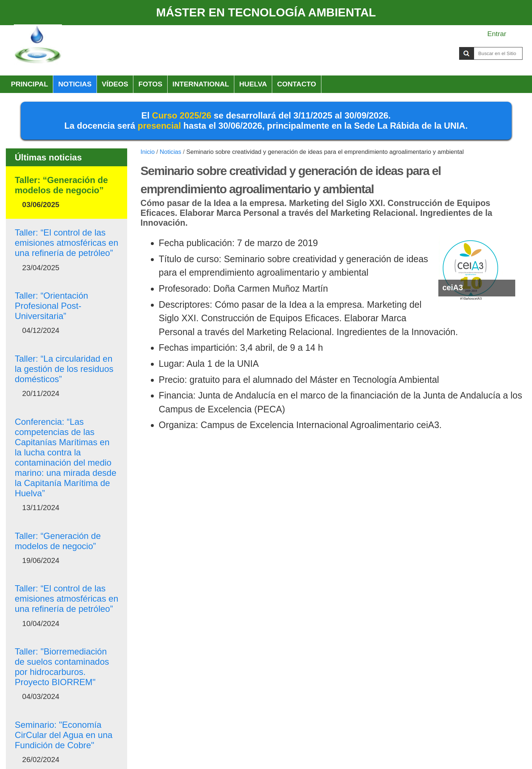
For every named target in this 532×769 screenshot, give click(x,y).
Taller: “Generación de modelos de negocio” (61, 185)
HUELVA (253, 84)
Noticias (75, 84)
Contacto (296, 84)
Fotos (150, 84)
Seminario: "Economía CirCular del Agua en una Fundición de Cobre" (63, 735)
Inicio (148, 152)
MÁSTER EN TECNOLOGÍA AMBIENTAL (266, 12)
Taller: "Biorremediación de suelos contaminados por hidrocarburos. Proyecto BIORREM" (62, 667)
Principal (30, 84)
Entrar (497, 34)
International (201, 84)
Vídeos (115, 84)
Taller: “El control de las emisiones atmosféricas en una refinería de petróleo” (66, 243)
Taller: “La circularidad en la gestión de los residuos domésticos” (64, 369)
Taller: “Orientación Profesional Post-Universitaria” (51, 306)
